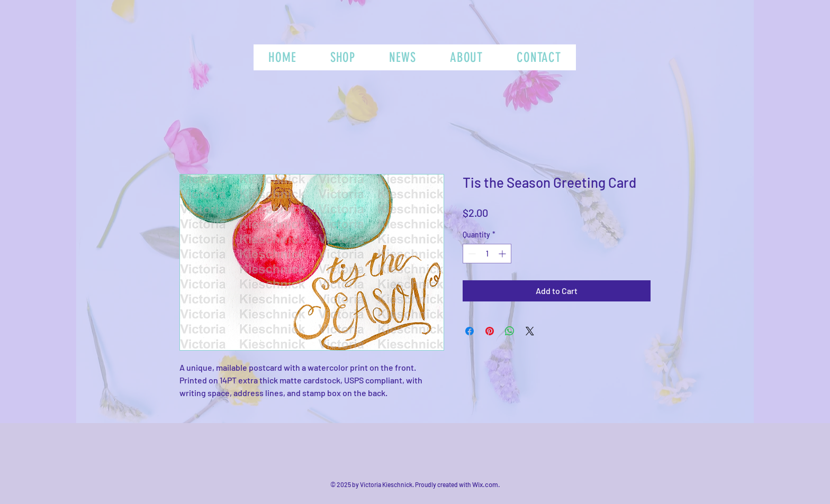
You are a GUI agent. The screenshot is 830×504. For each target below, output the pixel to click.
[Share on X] (530, 331)
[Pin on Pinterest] (490, 331)
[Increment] (503, 254)
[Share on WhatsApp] (510, 331)
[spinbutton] (487, 254)
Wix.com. (486, 484)
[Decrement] (471, 254)
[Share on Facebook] (470, 331)
